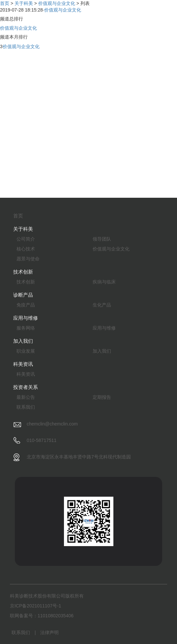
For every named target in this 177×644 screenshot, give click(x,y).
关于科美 (24, 3)
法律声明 (49, 632)
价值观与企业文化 (57, 3)
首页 (5, 3)
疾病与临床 (104, 282)
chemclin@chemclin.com (52, 424)
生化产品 (102, 305)
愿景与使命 (28, 259)
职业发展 (26, 351)
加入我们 (102, 351)
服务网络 (26, 328)
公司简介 (26, 239)
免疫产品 (26, 305)
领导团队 (102, 239)
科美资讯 (26, 374)
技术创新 (26, 282)
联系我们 (26, 407)
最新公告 (26, 397)
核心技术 (26, 249)
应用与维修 (104, 328)
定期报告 (102, 397)
